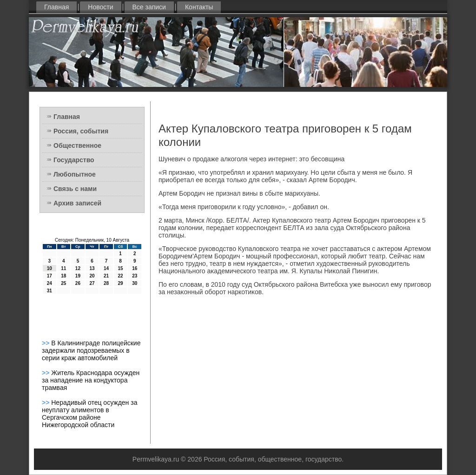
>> (46, 343)
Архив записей (77, 203)
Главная (56, 7)
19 (78, 276)
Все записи (149, 7)
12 (78, 268)
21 (106, 276)
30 (135, 283)
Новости (100, 7)
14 (106, 268)
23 (135, 276)
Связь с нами (75, 189)
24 (50, 283)
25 (63, 283)
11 (63, 268)
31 (50, 291)
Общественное (77, 145)
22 (121, 276)
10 (50, 268)
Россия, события (81, 131)
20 (92, 276)
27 (92, 283)
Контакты (199, 7)
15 (121, 268)
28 (106, 283)
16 (135, 268)
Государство (74, 160)
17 (50, 276)
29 (121, 283)
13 (92, 268)
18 (63, 276)
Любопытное (75, 174)
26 (78, 283)
